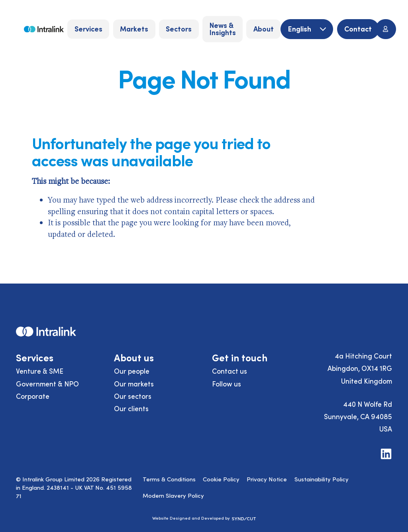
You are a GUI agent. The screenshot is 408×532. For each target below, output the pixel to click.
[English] (307, 29)
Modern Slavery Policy (173, 495)
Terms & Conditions (169, 479)
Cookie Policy (221, 479)
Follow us (227, 384)
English (300, 29)
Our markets (134, 384)
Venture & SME (40, 371)
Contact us (229, 371)
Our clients (131, 408)
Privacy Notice (267, 479)
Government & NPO (47, 384)
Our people (132, 371)
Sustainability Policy (322, 479)
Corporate (33, 396)
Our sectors (133, 396)
